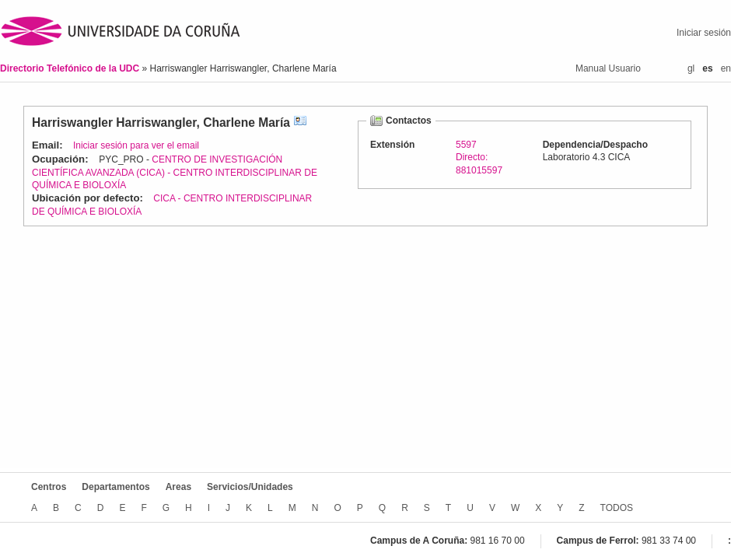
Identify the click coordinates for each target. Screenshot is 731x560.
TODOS (617, 508)
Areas (178, 487)
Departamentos (115, 487)
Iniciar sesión (704, 33)
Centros (49, 487)
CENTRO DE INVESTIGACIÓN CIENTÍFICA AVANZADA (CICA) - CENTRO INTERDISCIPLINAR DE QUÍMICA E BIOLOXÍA (175, 172)
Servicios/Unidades (250, 487)
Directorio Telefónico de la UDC (71, 68)
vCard (300, 122)
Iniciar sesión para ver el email (136, 145)
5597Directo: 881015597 (479, 157)
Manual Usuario (608, 68)
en (726, 68)
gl (691, 68)
